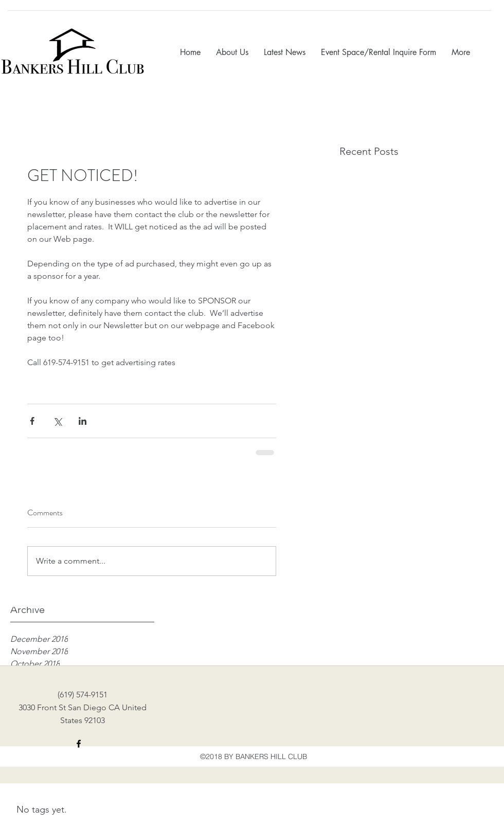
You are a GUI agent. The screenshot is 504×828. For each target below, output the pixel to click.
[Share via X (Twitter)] (57, 421)
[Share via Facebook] (32, 421)
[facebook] (79, 744)
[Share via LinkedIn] (83, 421)
